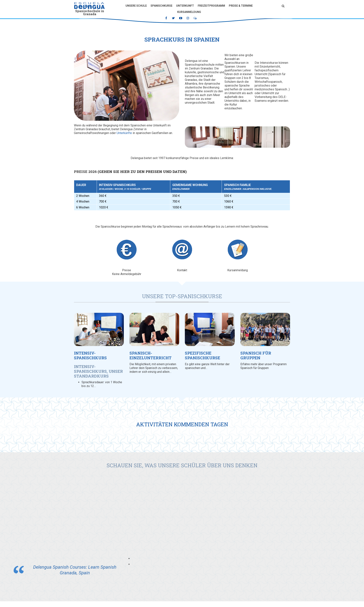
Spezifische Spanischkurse (202, 355)
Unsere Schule (136, 6)
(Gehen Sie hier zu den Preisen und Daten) (142, 171)
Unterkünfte (124, 133)
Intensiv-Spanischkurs (90, 355)
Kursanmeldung (189, 12)
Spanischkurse (161, 6)
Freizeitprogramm (211, 6)
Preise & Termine (241, 6)
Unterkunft (185, 6)
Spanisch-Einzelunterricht (151, 355)
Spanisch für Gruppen (256, 355)
